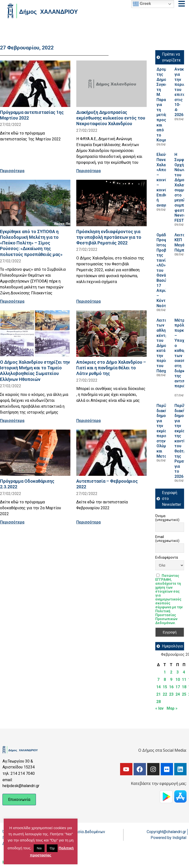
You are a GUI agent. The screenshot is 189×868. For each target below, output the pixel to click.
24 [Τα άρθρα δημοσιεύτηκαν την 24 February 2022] (178, 694)
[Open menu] (182, 4)
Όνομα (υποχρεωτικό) (167, 518)
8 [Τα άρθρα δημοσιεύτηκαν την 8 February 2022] (165, 680)
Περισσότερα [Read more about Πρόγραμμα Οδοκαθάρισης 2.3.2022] (12, 522)
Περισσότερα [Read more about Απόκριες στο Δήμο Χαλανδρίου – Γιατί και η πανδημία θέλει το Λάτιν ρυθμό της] (88, 421)
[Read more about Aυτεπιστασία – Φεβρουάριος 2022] (111, 453)
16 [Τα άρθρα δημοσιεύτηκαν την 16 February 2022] (171, 687)
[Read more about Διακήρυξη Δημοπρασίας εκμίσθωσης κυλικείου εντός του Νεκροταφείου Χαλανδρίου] (111, 84)
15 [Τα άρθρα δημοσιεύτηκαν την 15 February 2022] (165, 687)
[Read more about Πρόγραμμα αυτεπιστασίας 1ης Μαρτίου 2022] (35, 84)
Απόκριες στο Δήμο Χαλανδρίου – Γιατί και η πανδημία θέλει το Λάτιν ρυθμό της (111, 368)
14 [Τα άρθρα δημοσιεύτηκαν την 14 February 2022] (158, 687)
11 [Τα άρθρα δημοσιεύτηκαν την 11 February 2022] (184, 680)
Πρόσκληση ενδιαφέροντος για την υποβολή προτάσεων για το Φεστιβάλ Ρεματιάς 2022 (109, 237)
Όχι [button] (52, 848)
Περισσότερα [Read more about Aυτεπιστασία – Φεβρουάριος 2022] (88, 522)
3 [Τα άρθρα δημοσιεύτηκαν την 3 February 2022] (178, 672)
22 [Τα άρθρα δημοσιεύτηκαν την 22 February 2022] (165, 694)
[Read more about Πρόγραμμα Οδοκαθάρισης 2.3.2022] (35, 453)
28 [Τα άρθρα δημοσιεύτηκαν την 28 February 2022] (158, 702)
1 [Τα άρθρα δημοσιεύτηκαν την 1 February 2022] (165, 672)
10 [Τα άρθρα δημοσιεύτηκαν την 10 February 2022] (178, 680)
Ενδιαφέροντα (167, 557)
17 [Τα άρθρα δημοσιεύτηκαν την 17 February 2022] (178, 687)
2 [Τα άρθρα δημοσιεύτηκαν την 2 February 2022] (171, 672)
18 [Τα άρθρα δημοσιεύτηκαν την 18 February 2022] (184, 687)
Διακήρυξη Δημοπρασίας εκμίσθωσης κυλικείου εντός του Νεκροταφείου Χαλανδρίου (111, 118)
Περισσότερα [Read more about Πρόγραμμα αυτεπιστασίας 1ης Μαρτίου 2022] (12, 171)
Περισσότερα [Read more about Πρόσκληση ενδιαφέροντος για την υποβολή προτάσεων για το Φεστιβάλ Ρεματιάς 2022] (88, 301)
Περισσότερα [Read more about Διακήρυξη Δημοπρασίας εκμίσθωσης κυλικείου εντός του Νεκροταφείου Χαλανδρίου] (88, 171)
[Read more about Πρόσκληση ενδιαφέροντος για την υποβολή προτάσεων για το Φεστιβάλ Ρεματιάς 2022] (111, 203)
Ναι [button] (39, 848)
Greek (142, 4)
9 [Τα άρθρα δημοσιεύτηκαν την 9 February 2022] (171, 680)
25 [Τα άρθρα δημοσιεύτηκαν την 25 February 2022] (184, 694)
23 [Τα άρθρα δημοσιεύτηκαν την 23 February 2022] (171, 694)
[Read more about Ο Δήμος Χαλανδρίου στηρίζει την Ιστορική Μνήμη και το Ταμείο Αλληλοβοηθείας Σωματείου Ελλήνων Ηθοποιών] (35, 334)
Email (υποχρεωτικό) (167, 539)
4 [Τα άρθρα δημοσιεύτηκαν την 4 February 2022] (184, 672)
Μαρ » (172, 708)
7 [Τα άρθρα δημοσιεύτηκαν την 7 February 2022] (158, 680)
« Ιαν (159, 708)
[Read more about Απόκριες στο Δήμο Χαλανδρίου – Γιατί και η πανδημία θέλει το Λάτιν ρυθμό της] (111, 334)
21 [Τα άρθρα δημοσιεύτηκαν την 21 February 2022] (158, 694)
